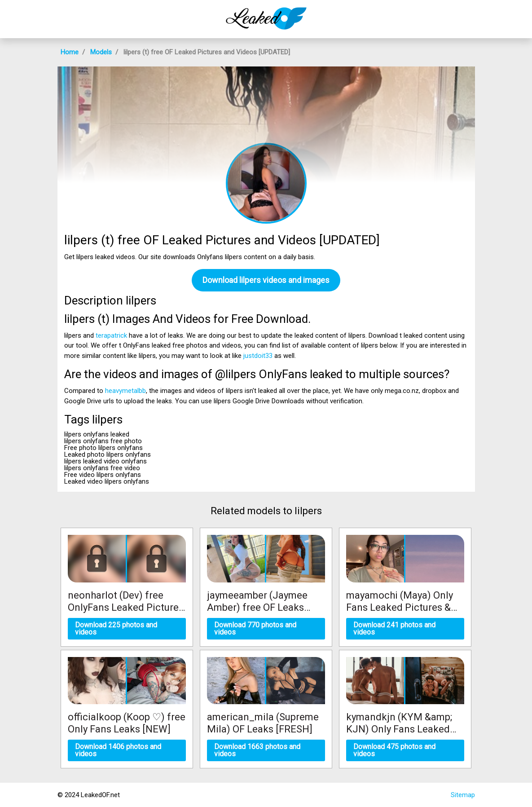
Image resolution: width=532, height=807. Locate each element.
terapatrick (111, 335)
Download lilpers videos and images (266, 280)
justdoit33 (258, 356)
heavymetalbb (125, 391)
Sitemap (463, 795)
